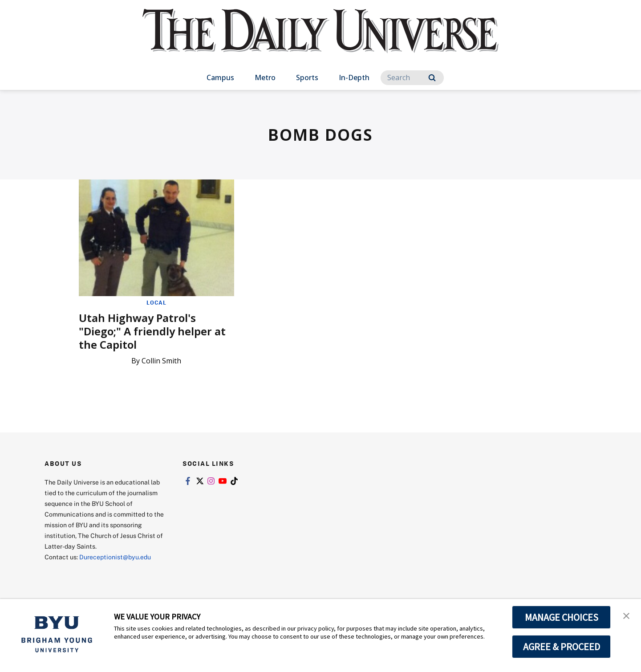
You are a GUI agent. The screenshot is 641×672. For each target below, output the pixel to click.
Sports (307, 77)
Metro (265, 77)
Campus (220, 77)
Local (156, 302)
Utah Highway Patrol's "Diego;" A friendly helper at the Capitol (152, 331)
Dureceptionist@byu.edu (115, 557)
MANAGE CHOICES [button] (562, 617)
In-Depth (354, 77)
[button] (626, 615)
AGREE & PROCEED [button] (562, 647)
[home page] (320, 40)
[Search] (412, 78)
